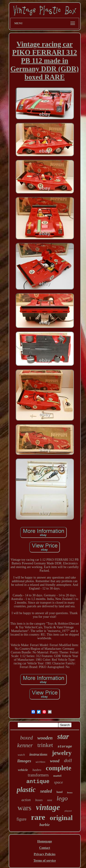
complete (59, 768)
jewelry (62, 753)
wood (55, 761)
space (59, 782)
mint (50, 800)
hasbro (37, 770)
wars (24, 808)
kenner (25, 745)
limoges (24, 761)
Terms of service (45, 861)
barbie (44, 825)
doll (68, 760)
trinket (45, 745)
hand (59, 792)
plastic (26, 790)
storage (65, 747)
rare (38, 817)
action (26, 800)
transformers (38, 775)
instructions (38, 754)
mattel (57, 776)
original (61, 818)
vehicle (23, 770)
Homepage (45, 841)
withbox (41, 762)
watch (21, 755)
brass (70, 792)
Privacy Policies (44, 854)
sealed (46, 791)
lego (62, 798)
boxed (26, 738)
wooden (45, 738)
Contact (45, 848)
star (63, 736)
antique (38, 782)
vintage (48, 807)
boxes (39, 800)
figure (21, 819)
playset (68, 811)
